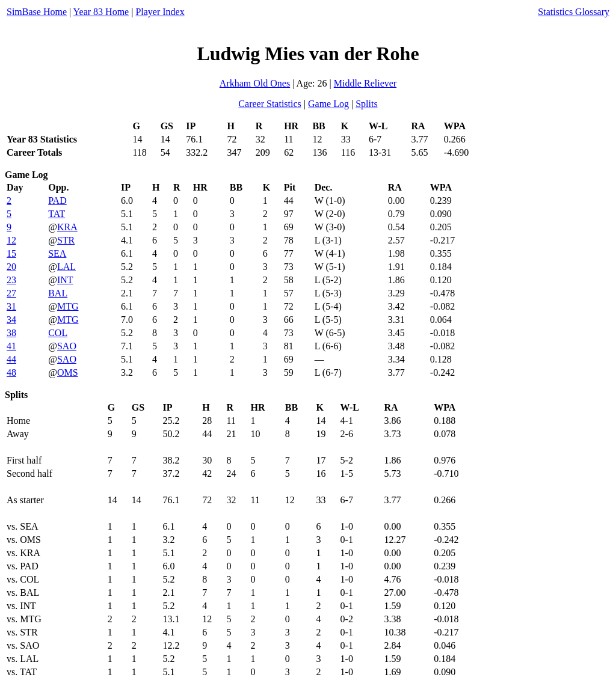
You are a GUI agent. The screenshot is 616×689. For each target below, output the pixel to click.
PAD (57, 201)
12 (11, 240)
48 (11, 372)
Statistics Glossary (574, 12)
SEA (57, 253)
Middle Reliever (365, 83)
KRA (67, 227)
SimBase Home (37, 12)
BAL (58, 293)
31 (11, 306)
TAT (57, 214)
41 (11, 346)
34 (11, 320)
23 (11, 280)
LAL (66, 267)
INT (65, 280)
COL (58, 333)
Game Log (328, 104)
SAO (67, 346)
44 (11, 359)
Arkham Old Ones (255, 83)
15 (11, 253)
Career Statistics (269, 104)
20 (11, 267)
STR (66, 240)
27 (11, 293)
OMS (68, 372)
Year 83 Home (101, 12)
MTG (68, 306)
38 (11, 333)
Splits (366, 104)
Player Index (160, 12)
